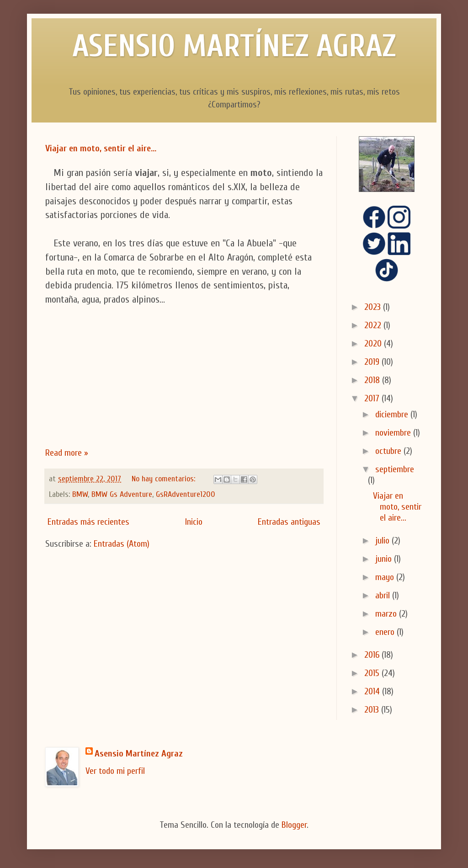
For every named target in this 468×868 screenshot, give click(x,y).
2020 (374, 343)
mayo (386, 577)
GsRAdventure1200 (186, 494)
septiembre (395, 469)
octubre (389, 451)
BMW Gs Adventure (122, 494)
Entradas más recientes (88, 522)
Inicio (194, 522)
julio (383, 541)
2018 (373, 380)
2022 (374, 325)
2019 (373, 362)
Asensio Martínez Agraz (139, 754)
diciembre (393, 414)
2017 (373, 398)
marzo (387, 614)
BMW (80, 494)
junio (385, 559)
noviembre (394, 433)
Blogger (294, 825)
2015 (373, 673)
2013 (373, 710)
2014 (373, 691)
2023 (374, 307)
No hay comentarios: (165, 479)
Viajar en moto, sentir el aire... (101, 148)
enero (386, 632)
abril (384, 595)
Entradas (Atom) (122, 544)
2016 (373, 655)
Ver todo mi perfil (115, 771)
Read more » (67, 453)
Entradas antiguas (289, 522)
